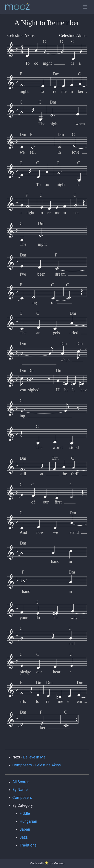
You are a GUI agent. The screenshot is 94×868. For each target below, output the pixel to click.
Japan (25, 829)
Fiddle (25, 813)
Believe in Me (34, 757)
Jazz (24, 837)
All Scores (21, 782)
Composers (22, 798)
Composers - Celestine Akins (37, 765)
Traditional (29, 845)
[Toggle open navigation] (85, 7)
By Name (20, 790)
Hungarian (28, 821)
